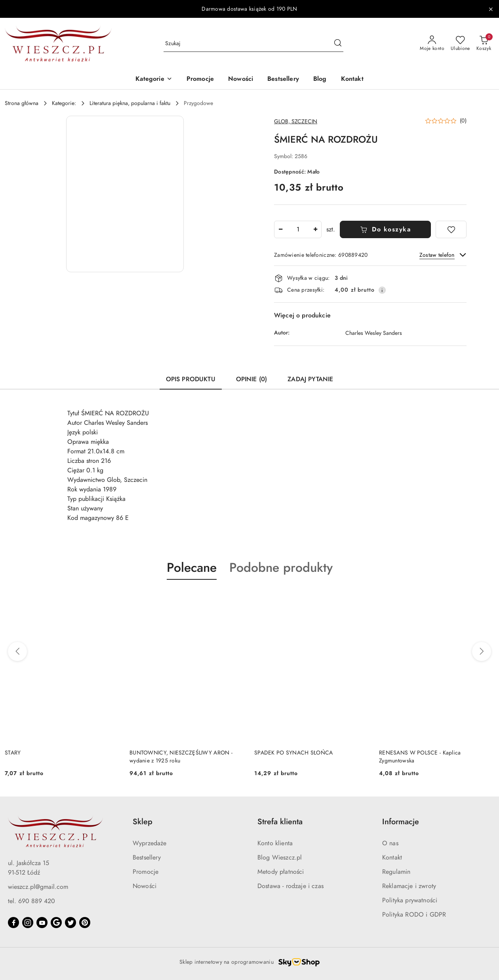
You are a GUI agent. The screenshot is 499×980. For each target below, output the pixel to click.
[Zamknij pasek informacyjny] (491, 9)
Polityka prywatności (410, 900)
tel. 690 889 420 (31, 901)
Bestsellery (147, 858)
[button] (154, 79)
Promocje (146, 872)
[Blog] (320, 79)
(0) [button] (463, 121)
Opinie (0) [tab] (252, 379)
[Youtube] (42, 923)
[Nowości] (241, 79)
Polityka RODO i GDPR (414, 915)
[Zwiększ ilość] (315, 229)
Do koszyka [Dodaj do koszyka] (386, 229)
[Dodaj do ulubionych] (451, 229)
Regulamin (396, 872)
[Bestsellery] (283, 79)
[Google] (56, 923)
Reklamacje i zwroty (409, 886)
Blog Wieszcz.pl (280, 858)
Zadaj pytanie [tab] (310, 379)
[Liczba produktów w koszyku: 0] (484, 44)
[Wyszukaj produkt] (253, 44)
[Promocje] (200, 79)
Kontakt (392, 858)
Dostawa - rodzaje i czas (290, 886)
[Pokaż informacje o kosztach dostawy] (382, 290)
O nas (390, 843)
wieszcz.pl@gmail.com (38, 887)
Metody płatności (281, 872)
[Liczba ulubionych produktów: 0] (460, 44)
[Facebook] (13, 923)
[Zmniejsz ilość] (280, 229)
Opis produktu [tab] (191, 379)
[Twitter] (70, 923)
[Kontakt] (352, 79)
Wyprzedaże (150, 843)
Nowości (145, 886)
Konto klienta (275, 843)
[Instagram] (28, 923)
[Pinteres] (85, 923)
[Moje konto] (432, 44)
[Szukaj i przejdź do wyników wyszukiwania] (338, 44)
